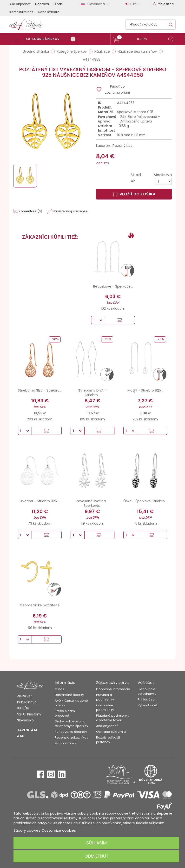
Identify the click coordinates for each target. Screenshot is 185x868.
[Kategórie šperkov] (46, 39)
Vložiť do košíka (134, 194)
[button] (143, 40)
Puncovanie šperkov (71, 732)
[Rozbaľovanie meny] (133, 4)
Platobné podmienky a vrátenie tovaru (113, 718)
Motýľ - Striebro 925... (145, 390)
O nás (58, 4)
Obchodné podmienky (105, 707)
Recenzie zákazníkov (71, 737)
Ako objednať (20, 4)
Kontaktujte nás (21, 12)
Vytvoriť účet (147, 705)
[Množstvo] (163, 181)
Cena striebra (49, 12)
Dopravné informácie (113, 689)
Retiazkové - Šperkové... (113, 286)
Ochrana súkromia (111, 732)
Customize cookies (59, 830)
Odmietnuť (96, 856)
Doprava (42, 4)
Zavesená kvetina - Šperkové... (92, 503)
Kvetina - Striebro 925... (40, 501)
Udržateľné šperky (69, 695)
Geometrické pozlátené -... (40, 608)
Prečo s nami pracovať (65, 713)
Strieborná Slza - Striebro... (40, 390)
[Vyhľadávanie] (151, 24)
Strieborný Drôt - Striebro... (92, 393)
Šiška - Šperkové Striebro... (145, 501)
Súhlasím (96, 843)
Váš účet (146, 683)
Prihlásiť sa (146, 699)
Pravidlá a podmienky (105, 697)
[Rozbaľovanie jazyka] (95, 4)
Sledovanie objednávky (147, 691)
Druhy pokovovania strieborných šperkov (71, 724)
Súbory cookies (27, 830)
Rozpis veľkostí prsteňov (108, 740)
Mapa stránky (65, 743)
